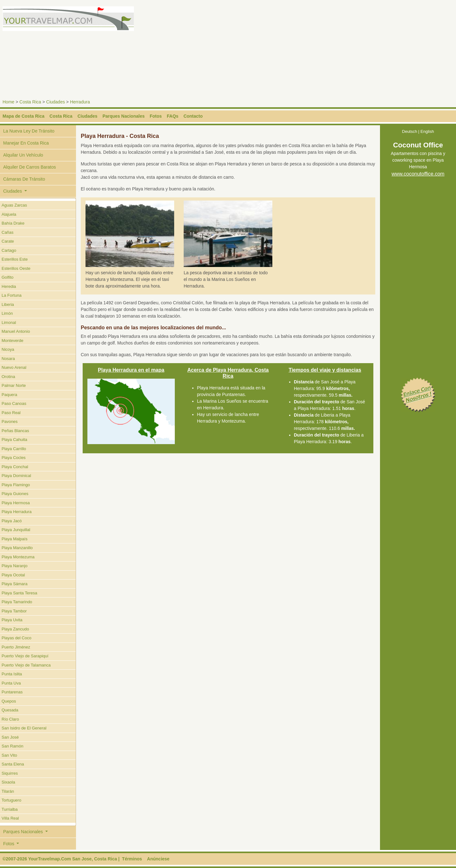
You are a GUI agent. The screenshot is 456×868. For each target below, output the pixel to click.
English (427, 131)
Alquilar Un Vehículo (23, 155)
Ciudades (56, 102)
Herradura (80, 102)
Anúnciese (158, 859)
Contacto (193, 116)
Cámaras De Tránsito (24, 179)
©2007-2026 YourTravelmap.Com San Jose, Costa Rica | (61, 859)
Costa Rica (30, 102)
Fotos (156, 116)
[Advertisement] (343, 51)
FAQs (173, 116)
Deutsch (410, 131)
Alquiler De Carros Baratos (30, 167)
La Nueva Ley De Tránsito (29, 131)
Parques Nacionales (124, 116)
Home (8, 102)
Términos (132, 859)
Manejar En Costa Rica (26, 143)
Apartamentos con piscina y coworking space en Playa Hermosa (418, 161)
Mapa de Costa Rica (23, 116)
